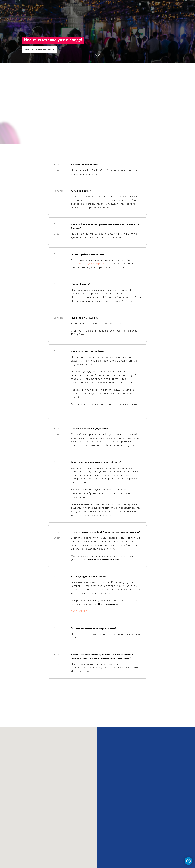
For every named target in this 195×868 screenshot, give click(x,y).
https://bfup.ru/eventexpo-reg (89, 264)
